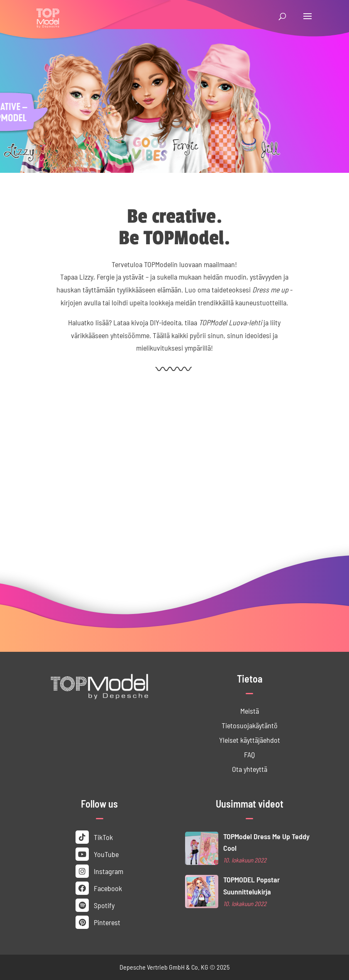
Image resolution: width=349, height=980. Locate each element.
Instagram (99, 871)
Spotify (95, 905)
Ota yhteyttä (250, 769)
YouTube (97, 854)
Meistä (250, 711)
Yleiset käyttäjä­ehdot (250, 740)
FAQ (249, 754)
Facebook (99, 888)
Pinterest (98, 922)
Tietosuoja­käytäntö (250, 725)
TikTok (94, 837)
